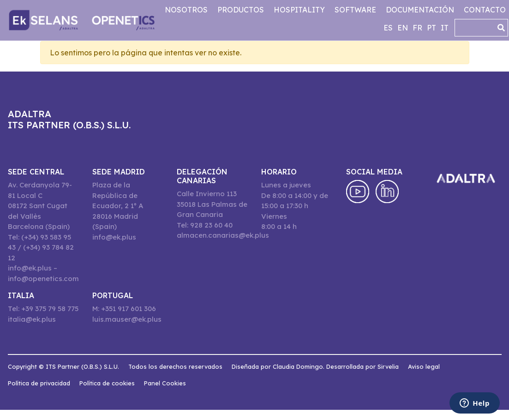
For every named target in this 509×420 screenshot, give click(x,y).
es (388, 28)
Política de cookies (107, 383)
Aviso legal (424, 366)
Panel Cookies (165, 383)
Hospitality (299, 10)
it (445, 28)
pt (431, 28)
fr (417, 28)
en (403, 28)
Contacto (485, 10)
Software (355, 10)
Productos (241, 10)
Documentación (420, 10)
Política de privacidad (39, 383)
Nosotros (186, 10)
